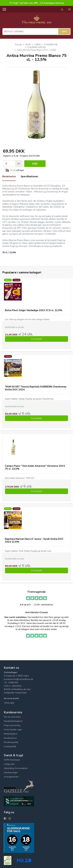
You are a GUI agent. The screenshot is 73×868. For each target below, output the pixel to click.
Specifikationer (30, 176)
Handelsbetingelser (13, 721)
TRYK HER (9, 703)
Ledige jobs (9, 764)
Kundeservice (10, 738)
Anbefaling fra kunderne (16, 768)
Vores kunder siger (13, 730)
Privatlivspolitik (11, 742)
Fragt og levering (12, 725)
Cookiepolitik (10, 746)
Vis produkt (36, 339)
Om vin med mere (12, 717)
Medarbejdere (10, 734)
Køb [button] (35, 164)
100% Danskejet (12, 760)
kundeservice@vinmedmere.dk (18, 679)
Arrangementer (11, 777)
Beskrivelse (9, 176)
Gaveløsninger (11, 773)
